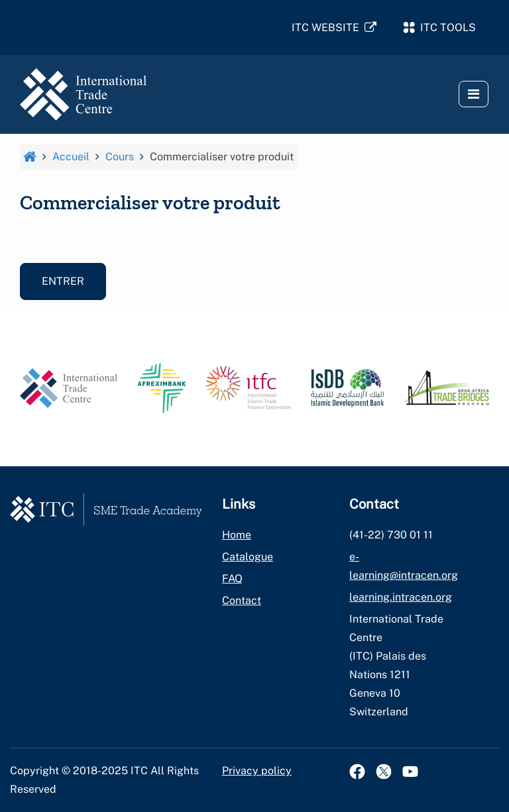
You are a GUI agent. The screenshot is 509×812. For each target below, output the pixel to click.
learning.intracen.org (401, 597)
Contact (242, 600)
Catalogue (248, 557)
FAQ (232, 579)
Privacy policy (257, 771)
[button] (474, 94)
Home (237, 535)
